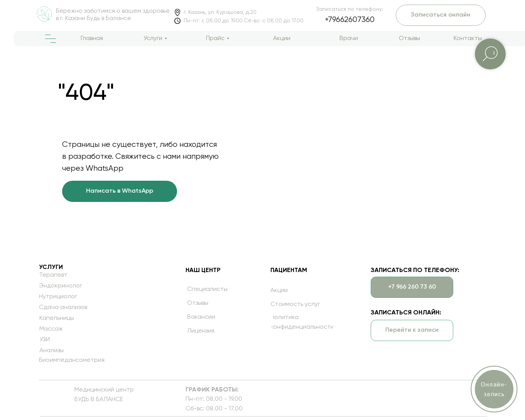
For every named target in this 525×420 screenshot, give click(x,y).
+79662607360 (334, 20)
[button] (396, 330)
